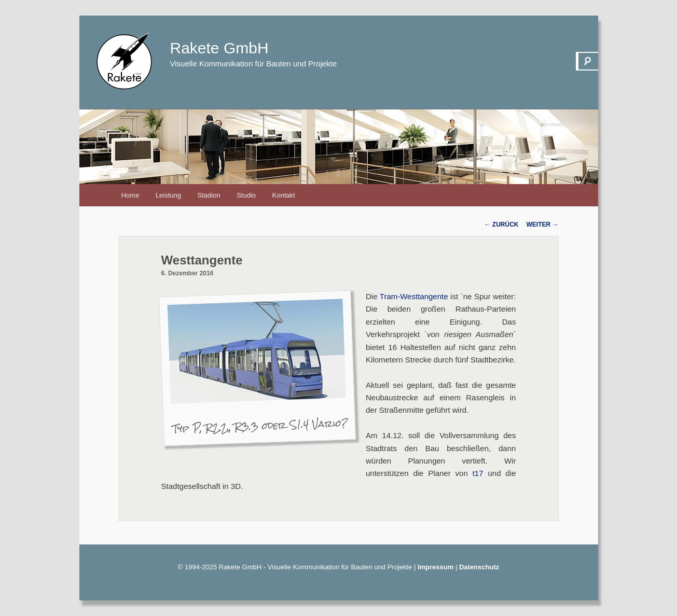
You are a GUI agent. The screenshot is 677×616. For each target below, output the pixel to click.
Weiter (543, 225)
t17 (478, 473)
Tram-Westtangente (414, 296)
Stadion (209, 195)
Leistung (168, 195)
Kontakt (284, 195)
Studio (246, 195)
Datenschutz (479, 567)
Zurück (502, 225)
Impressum (436, 567)
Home (130, 195)
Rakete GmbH (219, 48)
